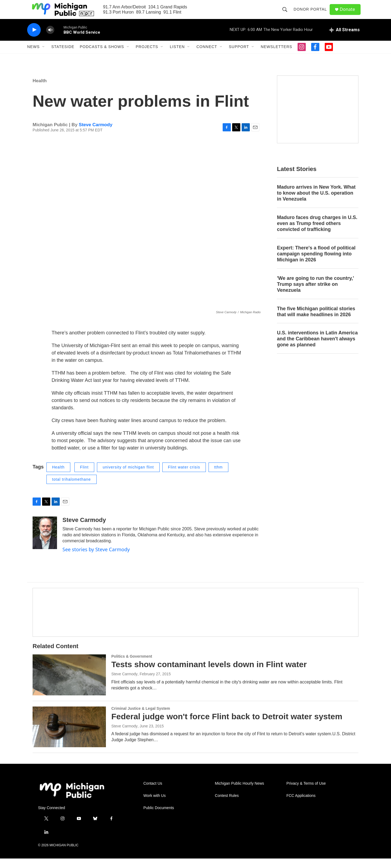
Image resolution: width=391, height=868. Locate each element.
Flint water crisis (184, 477)
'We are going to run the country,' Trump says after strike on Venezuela (316, 294)
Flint (84, 477)
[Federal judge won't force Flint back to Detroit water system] (69, 736)
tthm (218, 477)
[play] (34, 39)
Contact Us (153, 793)
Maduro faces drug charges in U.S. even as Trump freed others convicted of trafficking (317, 233)
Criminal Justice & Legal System (141, 718)
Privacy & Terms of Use (306, 793)
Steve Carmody (96, 134)
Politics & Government (132, 666)
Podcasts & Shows (102, 56)
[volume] (50, 39)
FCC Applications (301, 805)
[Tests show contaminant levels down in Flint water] (69, 684)
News (33, 56)
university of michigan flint (128, 477)
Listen (177, 56)
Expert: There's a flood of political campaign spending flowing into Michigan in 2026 (316, 263)
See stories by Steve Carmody (96, 559)
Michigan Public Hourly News (239, 793)
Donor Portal (312, 14)
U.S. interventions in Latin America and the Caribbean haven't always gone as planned (317, 349)
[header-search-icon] (287, 14)
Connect (207, 56)
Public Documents (159, 817)
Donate (350, 14)
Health (40, 90)
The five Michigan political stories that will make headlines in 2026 (316, 321)
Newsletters (276, 56)
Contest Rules (227, 805)
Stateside (63, 56)
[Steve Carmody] (45, 542)
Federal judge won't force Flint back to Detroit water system (227, 726)
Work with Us (154, 805)
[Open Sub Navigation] (44, 56)
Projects (147, 56)
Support (239, 56)
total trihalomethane (72, 489)
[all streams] (344, 39)
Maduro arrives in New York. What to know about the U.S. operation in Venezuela (316, 202)
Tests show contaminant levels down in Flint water (209, 674)
